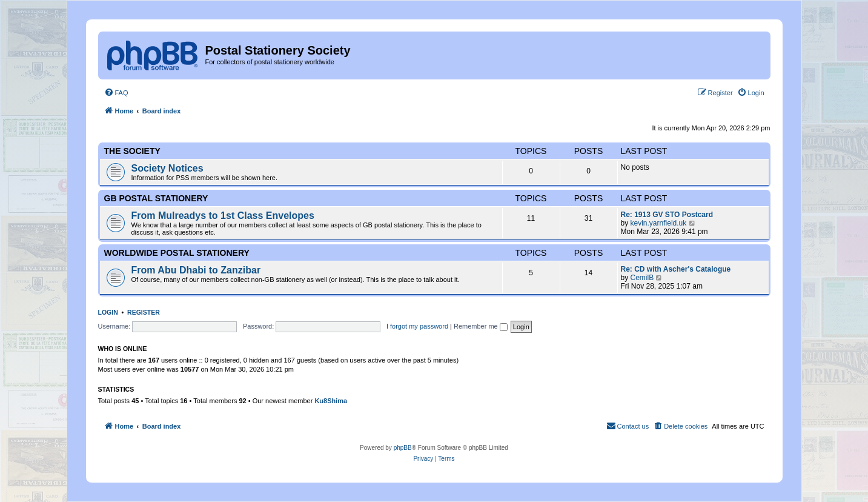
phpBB (403, 448)
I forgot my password (417, 326)
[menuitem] (116, 93)
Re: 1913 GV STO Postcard (667, 215)
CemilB (642, 278)
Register (144, 312)
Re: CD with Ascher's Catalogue (676, 269)
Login (108, 312)
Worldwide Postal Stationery (177, 253)
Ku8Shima (331, 401)
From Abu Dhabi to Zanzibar (196, 270)
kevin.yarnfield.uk (659, 223)
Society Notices (167, 168)
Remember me (481, 326)
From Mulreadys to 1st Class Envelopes (223, 216)
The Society (132, 151)
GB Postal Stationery (156, 198)
